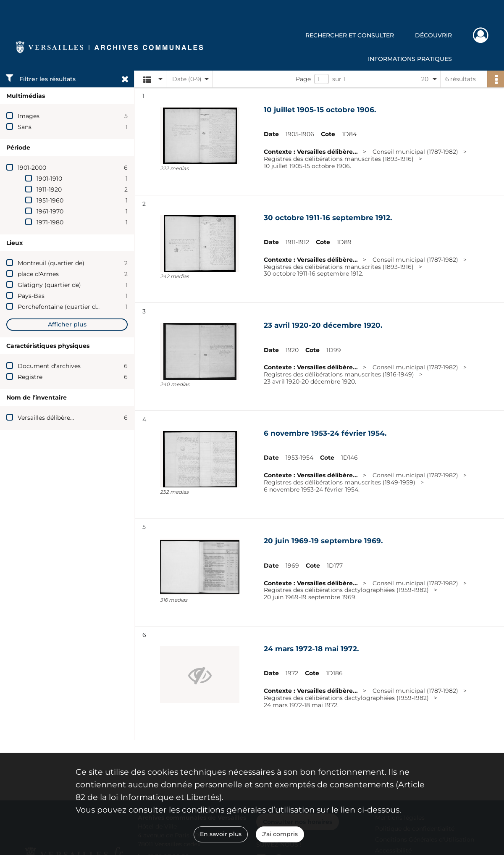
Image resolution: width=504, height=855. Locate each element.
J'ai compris (280, 834)
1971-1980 (50, 222)
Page (303, 79)
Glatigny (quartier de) (49, 285)
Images (29, 116)
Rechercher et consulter (350, 35)
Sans (25, 127)
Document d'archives (49, 366)
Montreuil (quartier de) (51, 263)
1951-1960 (50, 200)
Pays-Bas (31, 296)
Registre (30, 377)
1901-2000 (32, 168)
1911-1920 (49, 189)
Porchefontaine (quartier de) (59, 307)
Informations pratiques (410, 59)
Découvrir (433, 35)
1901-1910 (49, 179)
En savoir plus (221, 834)
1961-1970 (50, 211)
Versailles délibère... (46, 418)
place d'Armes (38, 274)
